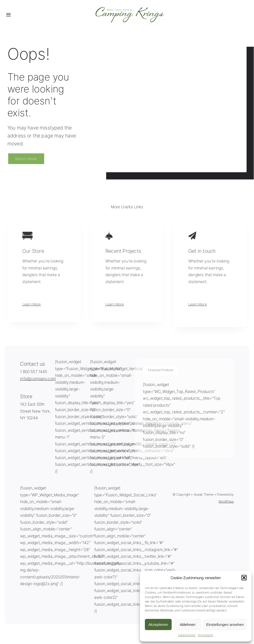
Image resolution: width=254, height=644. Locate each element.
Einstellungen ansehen (225, 624)
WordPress (226, 501)
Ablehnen (187, 624)
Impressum (206, 635)
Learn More (32, 304)
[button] (244, 578)
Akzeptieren (158, 624)
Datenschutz (187, 635)
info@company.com (38, 379)
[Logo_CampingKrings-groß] (130, 9)
